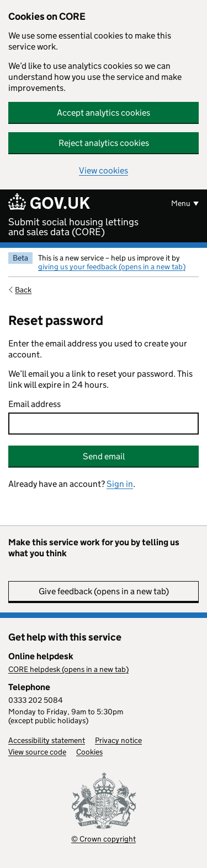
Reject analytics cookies (104, 143)
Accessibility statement (47, 740)
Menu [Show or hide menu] (181, 203)
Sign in (120, 484)
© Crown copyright (104, 839)
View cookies (104, 170)
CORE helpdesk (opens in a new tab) (68, 669)
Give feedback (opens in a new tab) (104, 591)
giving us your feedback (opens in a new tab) (112, 267)
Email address (34, 404)
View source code (37, 752)
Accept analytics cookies (104, 113)
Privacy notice (118, 740)
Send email (104, 456)
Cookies (89, 752)
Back (23, 290)
